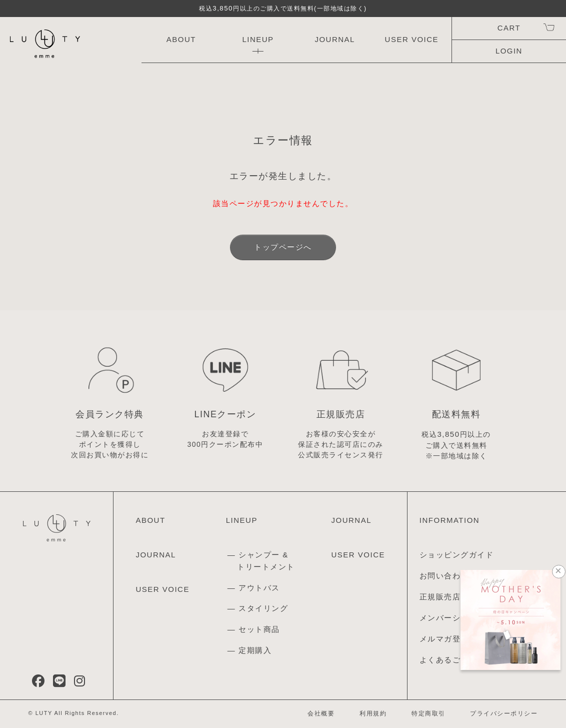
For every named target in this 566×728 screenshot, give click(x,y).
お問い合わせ (444, 576)
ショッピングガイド (457, 555)
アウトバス (259, 588)
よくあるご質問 (448, 660)
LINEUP (258, 39)
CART (509, 28)
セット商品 (259, 629)
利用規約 (373, 713)
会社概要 (321, 713)
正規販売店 (440, 597)
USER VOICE (412, 39)
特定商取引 (428, 713)
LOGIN (509, 51)
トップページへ (283, 247)
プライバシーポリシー (504, 713)
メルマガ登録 (444, 639)
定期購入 (255, 650)
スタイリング (263, 608)
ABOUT (181, 39)
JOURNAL (335, 39)
